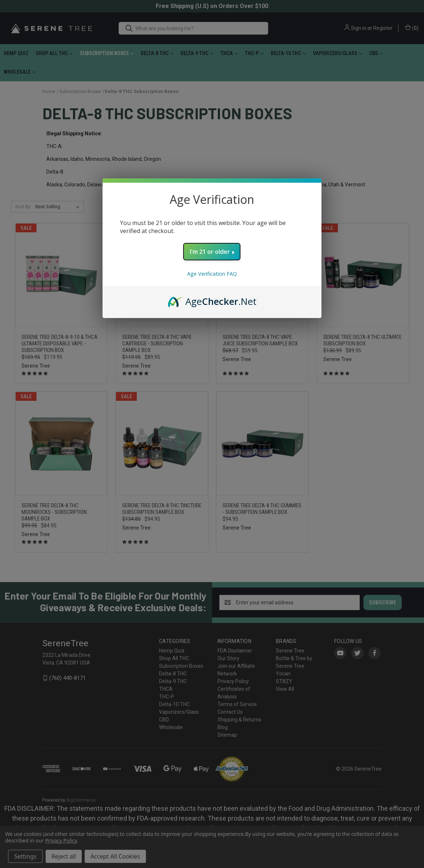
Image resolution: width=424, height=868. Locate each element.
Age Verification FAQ (212, 274)
